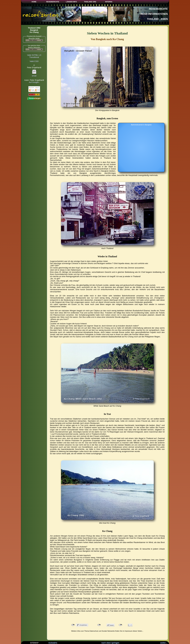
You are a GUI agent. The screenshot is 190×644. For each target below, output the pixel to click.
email (34, 75)
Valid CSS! (34, 61)
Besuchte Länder (34, 38)
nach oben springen (110, 643)
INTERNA (109, 2)
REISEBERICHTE (53, 2)
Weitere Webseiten (34, 48)
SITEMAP (34, 643)
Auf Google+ (34, 82)
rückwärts (53, 643)
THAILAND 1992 (90, 2)
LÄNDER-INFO (71, 2)
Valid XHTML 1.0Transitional (34, 56)
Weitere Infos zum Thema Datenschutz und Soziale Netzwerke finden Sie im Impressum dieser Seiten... (107, 631)
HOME (34, 2)
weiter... (164, 643)
